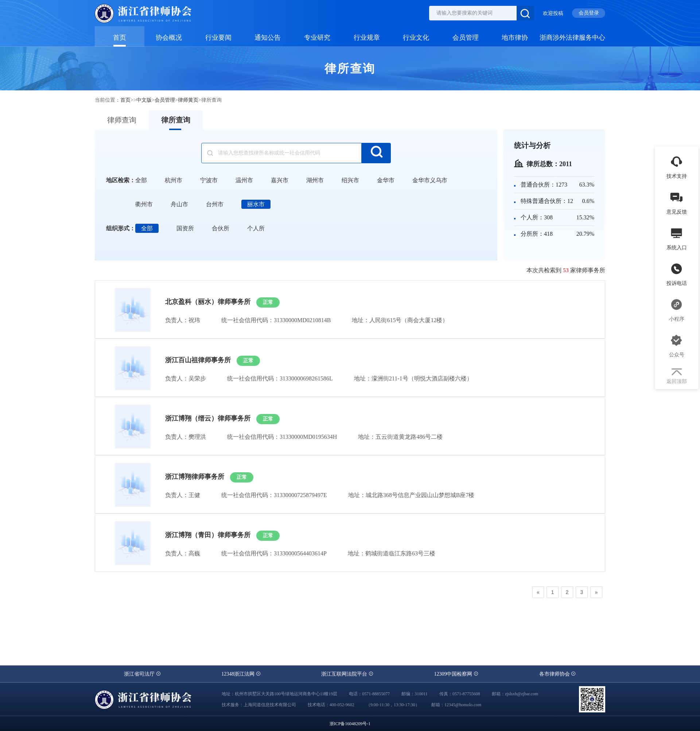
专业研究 (317, 37)
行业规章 (367, 37)
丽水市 (256, 204)
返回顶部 (677, 376)
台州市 (215, 204)
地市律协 (515, 37)
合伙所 (221, 228)
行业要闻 (218, 37)
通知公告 (268, 37)
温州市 (244, 180)
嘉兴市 (280, 180)
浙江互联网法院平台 (347, 674)
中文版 (144, 100)
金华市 (386, 180)
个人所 (256, 228)
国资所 (185, 228)
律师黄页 (188, 100)
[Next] (596, 592)
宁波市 (209, 180)
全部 (141, 180)
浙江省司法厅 (143, 674)
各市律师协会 (558, 674)
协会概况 (169, 37)
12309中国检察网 (456, 674)
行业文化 (416, 37)
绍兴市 (350, 180)
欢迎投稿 (553, 13)
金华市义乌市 (430, 180)
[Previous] (538, 592)
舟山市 (179, 204)
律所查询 (176, 120)
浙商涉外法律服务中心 (572, 37)
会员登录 (589, 13)
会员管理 (466, 37)
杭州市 (174, 180)
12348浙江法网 (241, 674)
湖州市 (315, 180)
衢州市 (144, 204)
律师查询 (122, 120)
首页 (120, 37)
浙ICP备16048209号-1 (350, 724)
